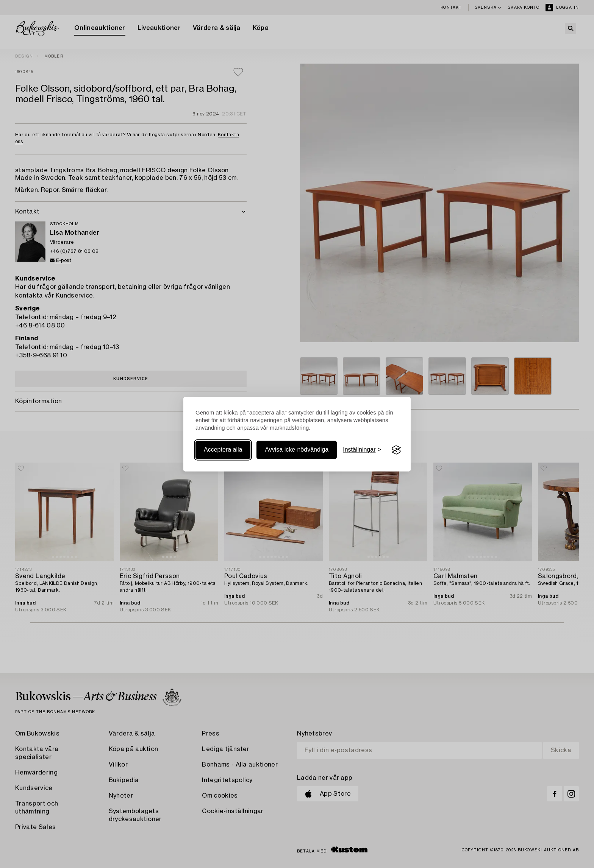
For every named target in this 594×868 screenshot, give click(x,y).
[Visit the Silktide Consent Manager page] (396, 450)
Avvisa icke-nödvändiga (297, 450)
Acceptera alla (223, 450)
